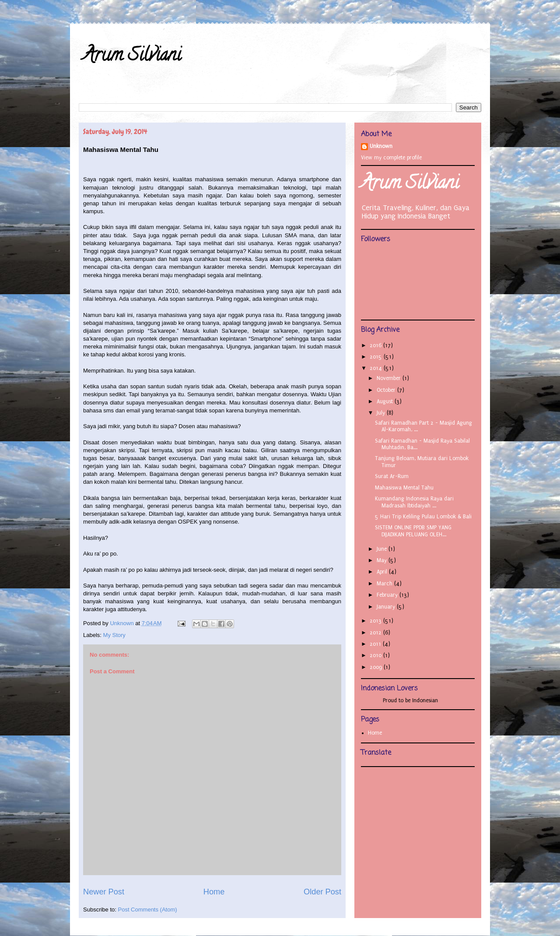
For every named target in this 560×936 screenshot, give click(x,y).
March (385, 584)
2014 (377, 368)
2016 (376, 345)
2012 (376, 633)
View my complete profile (391, 158)
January (387, 607)
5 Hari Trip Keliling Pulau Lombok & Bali (423, 517)
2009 (377, 667)
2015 (377, 357)
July (382, 413)
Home (214, 892)
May (383, 560)
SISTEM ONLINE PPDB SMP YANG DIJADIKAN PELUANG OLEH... (413, 531)
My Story (114, 635)
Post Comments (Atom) (148, 910)
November (390, 378)
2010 (376, 655)
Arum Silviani (132, 57)
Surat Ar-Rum (392, 476)
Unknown (381, 146)
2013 (376, 621)
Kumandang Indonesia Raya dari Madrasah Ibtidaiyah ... (414, 502)
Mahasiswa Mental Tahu (404, 488)
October (387, 390)
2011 (376, 644)
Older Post (322, 892)
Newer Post (104, 892)
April (383, 572)
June (383, 549)
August (386, 401)
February (388, 595)
